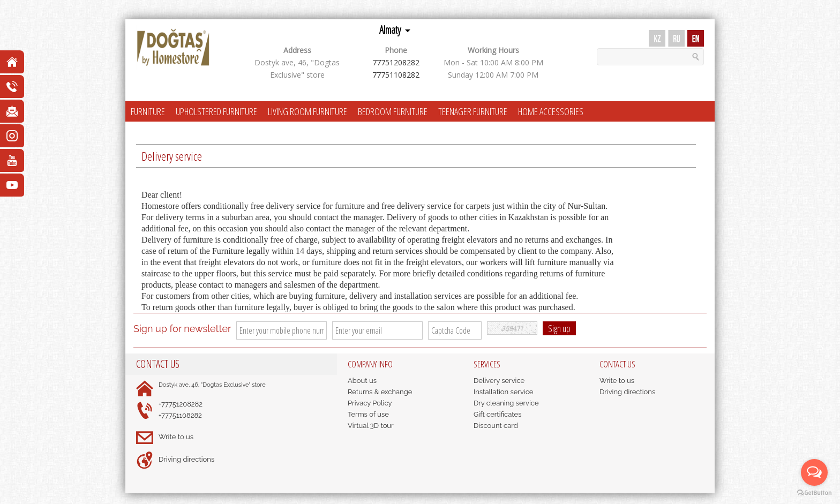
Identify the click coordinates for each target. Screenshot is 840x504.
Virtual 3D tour (371, 426)
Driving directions (186, 459)
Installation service (503, 392)
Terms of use (368, 414)
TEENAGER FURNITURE (473, 111)
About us (362, 381)
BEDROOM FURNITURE (393, 111)
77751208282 (396, 62)
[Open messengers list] (814, 472)
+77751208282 (181, 404)
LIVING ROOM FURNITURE (307, 111)
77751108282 (396, 75)
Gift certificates (497, 414)
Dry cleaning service (506, 403)
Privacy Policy (370, 403)
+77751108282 (180, 415)
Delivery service (499, 381)
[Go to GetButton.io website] (814, 493)
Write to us (176, 437)
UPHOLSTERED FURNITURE (216, 111)
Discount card (496, 426)
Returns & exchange (380, 392)
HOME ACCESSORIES (551, 111)
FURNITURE (148, 111)
